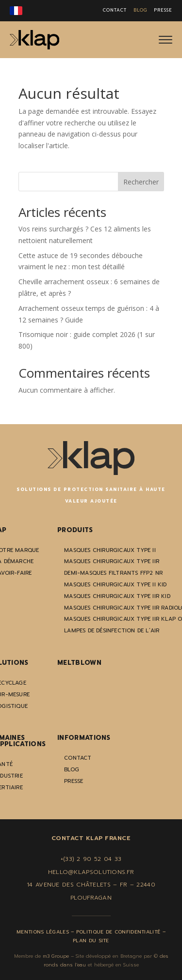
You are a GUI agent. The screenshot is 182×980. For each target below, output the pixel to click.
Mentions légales (43, 932)
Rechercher (141, 182)
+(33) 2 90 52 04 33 (91, 859)
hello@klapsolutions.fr (91, 872)
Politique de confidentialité (118, 932)
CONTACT (115, 10)
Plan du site (91, 941)
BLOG (140, 10)
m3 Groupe (56, 956)
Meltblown (79, 663)
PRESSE (163, 10)
